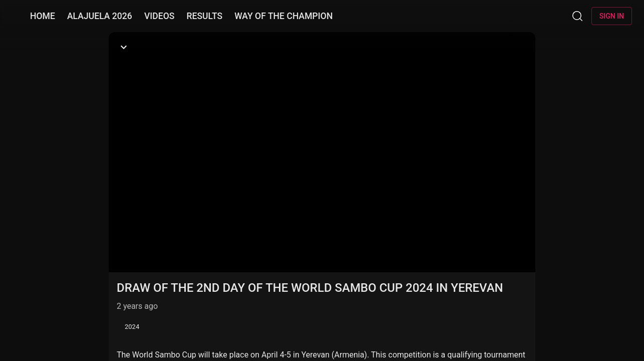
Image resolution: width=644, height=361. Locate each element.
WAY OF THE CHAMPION (283, 16)
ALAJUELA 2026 (100, 16)
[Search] (577, 16)
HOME (43, 16)
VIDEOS (159, 16)
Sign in (612, 16)
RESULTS (204, 16)
